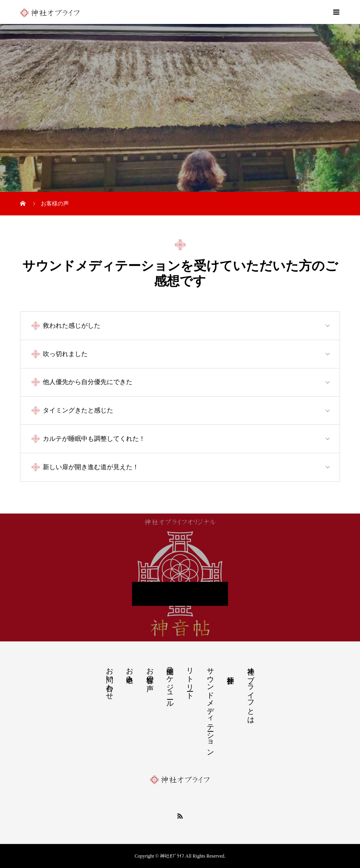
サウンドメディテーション (210, 708)
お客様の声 (150, 671)
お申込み (130, 671)
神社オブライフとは (251, 691)
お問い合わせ (110, 679)
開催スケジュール (170, 683)
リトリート (190, 679)
